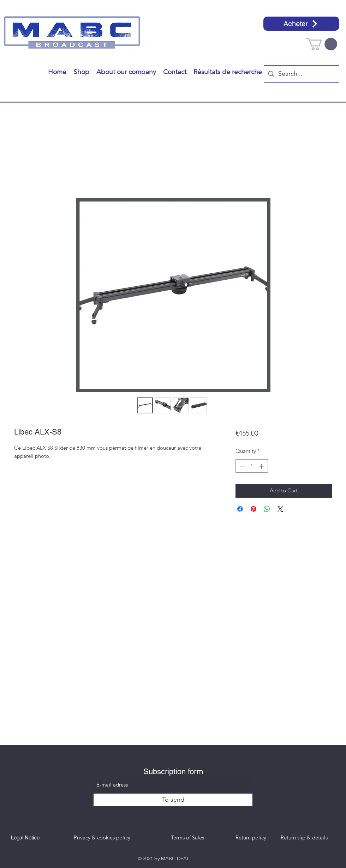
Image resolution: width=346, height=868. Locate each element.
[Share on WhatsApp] (267, 509)
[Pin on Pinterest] (253, 509)
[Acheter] (301, 24)
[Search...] (301, 74)
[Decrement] (241, 466)
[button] (322, 44)
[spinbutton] (252, 466)
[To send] (173, 800)
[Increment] (262, 466)
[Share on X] (280, 509)
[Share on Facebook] (240, 509)
